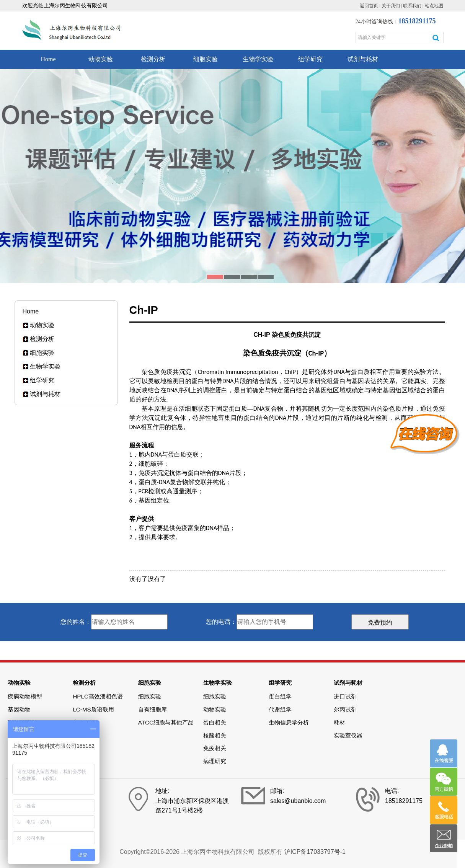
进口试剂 (345, 696)
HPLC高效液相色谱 (98, 696)
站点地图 (434, 6)
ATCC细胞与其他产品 (166, 722)
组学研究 (310, 59)
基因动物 (19, 709)
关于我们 (391, 6)
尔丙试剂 (345, 709)
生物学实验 (258, 59)
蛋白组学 (280, 696)
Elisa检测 (85, 735)
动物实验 (101, 59)
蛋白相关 (215, 722)
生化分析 (84, 722)
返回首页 (369, 6)
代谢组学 (280, 709)
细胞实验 (206, 59)
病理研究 (215, 761)
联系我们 (412, 6)
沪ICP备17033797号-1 (315, 852)
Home (48, 59)
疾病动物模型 (25, 696)
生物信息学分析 (289, 722)
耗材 (339, 722)
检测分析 (153, 59)
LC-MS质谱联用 (93, 709)
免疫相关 (215, 748)
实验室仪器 (348, 735)
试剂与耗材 (363, 59)
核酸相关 (215, 735)
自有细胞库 (153, 709)
